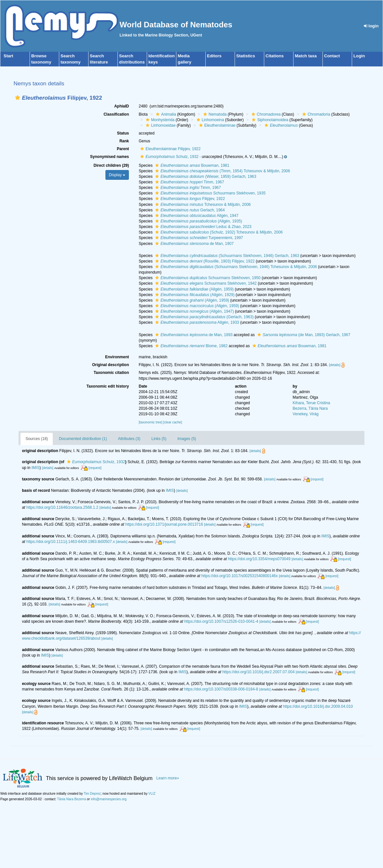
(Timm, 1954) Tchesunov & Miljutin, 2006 (222, 171)
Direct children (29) (111, 165)
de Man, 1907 (194, 244)
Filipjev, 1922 (189, 199)
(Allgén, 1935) (198, 221)
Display (117, 175)
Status (123, 133)
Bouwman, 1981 (191, 165)
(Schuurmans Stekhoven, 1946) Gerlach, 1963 (226, 256)
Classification (116, 114)
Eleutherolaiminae (217, 125)
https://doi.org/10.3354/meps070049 (259, 559)
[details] (335, 365)
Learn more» (168, 778)
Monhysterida (159, 120)
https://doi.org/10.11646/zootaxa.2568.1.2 (62, 507)
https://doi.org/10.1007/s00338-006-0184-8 (221, 689)
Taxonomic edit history (108, 386)
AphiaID (122, 106)
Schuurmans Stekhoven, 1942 (205, 283)
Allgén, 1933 (196, 322)
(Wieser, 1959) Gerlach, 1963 (205, 177)
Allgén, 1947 (196, 216)
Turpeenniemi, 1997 (198, 238)
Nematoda (214, 114)
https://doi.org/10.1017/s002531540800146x (240, 576)
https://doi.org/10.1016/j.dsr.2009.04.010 (318, 706)
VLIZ (152, 794)
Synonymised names (109, 157)
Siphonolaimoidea (269, 120)
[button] (18, 98)
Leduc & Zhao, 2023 (203, 227)
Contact (332, 56)
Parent (123, 149)
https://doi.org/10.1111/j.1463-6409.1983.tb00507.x (71, 542)
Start (8, 56)
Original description (110, 365)
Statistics (246, 56)
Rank (124, 141)
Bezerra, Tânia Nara (310, 408)
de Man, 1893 (193, 335)
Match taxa (306, 56)
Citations (275, 56)
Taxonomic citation (111, 373)
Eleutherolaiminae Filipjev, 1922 (170, 149)
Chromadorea (265, 114)
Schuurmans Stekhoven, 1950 (207, 278)
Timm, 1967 (189, 182)
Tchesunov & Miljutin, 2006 (202, 205)
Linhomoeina (210, 120)
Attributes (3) (129, 439)
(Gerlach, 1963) (204, 317)
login (371, 26)
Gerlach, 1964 (189, 210)
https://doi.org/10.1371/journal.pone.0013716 (164, 524)
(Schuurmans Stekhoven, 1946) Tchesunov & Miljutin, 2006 (235, 267)
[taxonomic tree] (150, 422)
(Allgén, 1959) (194, 289)
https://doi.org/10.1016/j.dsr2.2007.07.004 (258, 672)
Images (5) (187, 439)
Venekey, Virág (306, 414)
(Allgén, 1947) (194, 311)
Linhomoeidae (160, 125)
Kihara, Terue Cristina (311, 403)
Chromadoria (315, 114)
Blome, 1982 (191, 346)
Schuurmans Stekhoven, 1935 (210, 193)
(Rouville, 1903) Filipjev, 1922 (204, 261)
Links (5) (159, 439)
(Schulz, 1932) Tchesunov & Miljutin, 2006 (218, 232)
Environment (117, 357)
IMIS (36, 468)
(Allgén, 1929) (194, 295)
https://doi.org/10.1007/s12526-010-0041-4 (221, 621)
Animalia (165, 114)
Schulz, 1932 (169, 157)
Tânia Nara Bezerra (71, 799)
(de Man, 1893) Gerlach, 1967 (303, 335)
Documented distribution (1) (83, 439)
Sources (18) (37, 439)
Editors (214, 56)
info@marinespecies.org (109, 799)
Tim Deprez (92, 794)
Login (359, 56)
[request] (95, 468)
